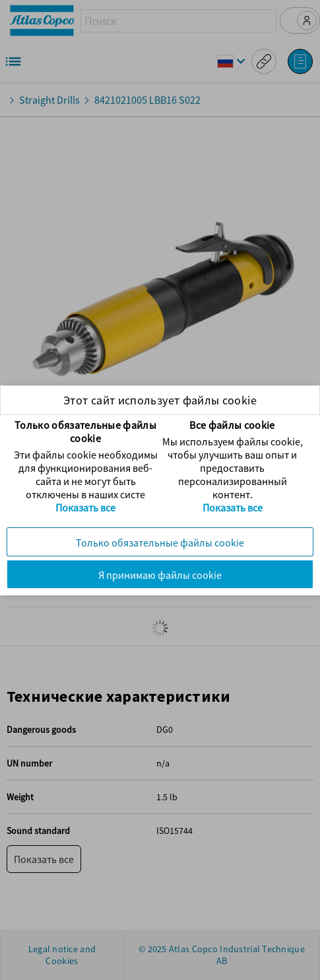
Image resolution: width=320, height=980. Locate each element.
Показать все (85, 508)
